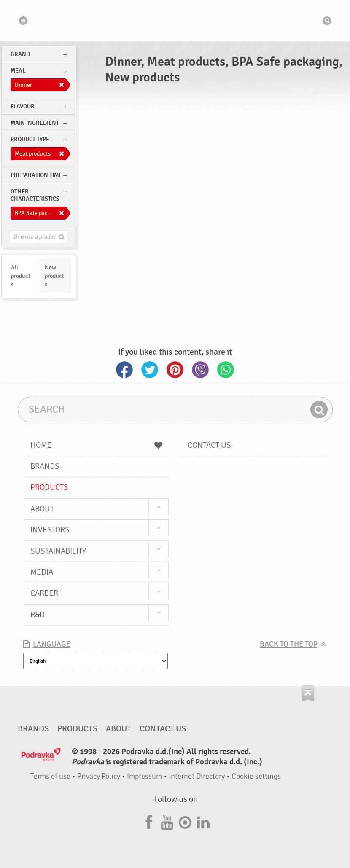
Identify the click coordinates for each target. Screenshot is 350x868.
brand (20, 54)
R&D (38, 615)
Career (44, 593)
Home (97, 445)
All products (21, 276)
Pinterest (175, 370)
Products (49, 487)
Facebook (124, 370)
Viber (200, 370)
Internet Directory (197, 776)
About (42, 509)
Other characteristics (35, 195)
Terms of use (50, 776)
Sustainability (58, 551)
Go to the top (308, 694)
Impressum (144, 776)
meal (18, 71)
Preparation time (36, 175)
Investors (50, 530)
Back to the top (289, 644)
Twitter (150, 370)
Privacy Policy (99, 776)
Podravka (175, 21)
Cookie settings (256, 776)
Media (42, 572)
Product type (30, 139)
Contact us (209, 445)
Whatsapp (226, 370)
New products (54, 276)
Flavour (23, 106)
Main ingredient (35, 123)
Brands (45, 466)
